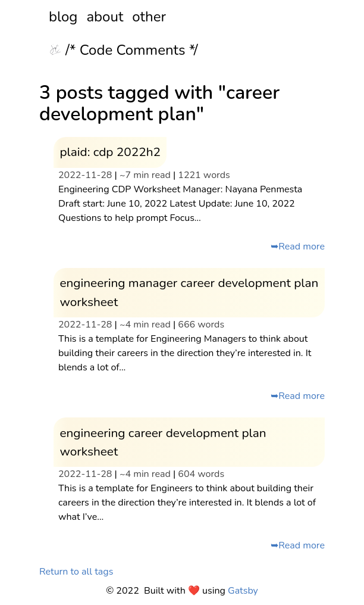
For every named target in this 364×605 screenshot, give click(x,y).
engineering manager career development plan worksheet (189, 292)
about (105, 17)
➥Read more (298, 247)
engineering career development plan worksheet (163, 442)
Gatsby (243, 591)
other (149, 17)
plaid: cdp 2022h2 (110, 152)
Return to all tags (76, 572)
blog (63, 17)
